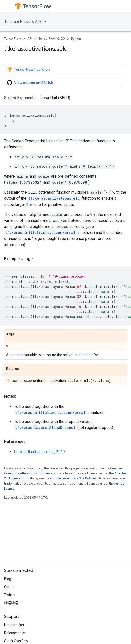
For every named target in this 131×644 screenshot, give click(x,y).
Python (76, 39)
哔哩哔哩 (11, 603)
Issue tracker (14, 625)
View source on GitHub (30, 83)
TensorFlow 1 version (28, 69)
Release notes (15, 633)
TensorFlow (12, 39)
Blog (8, 579)
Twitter (10, 595)
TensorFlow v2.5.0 (25, 22)
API (30, 39)
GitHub (9, 587)
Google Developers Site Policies (73, 478)
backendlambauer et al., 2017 (40, 452)
